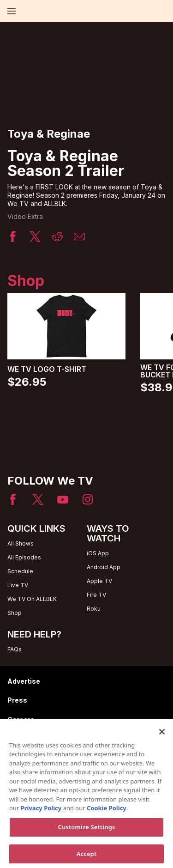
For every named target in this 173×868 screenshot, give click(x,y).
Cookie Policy (107, 813)
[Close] (162, 737)
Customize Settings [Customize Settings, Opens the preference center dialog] (87, 832)
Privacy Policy (41, 813)
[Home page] (27, 11)
